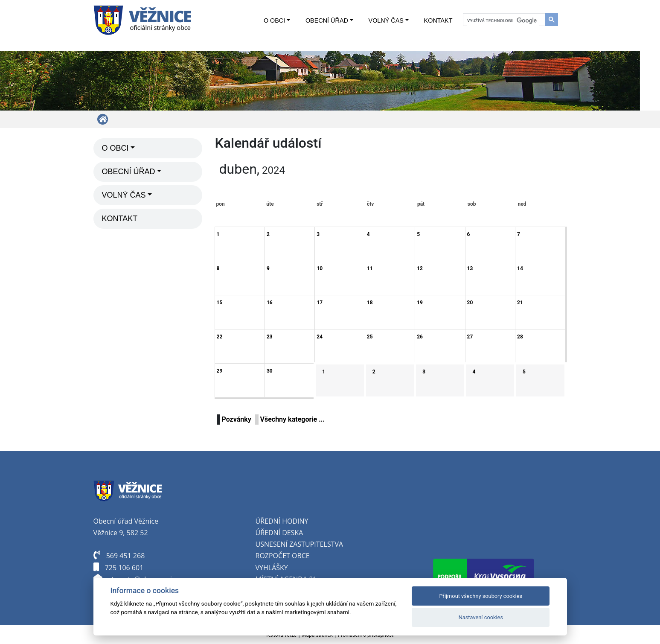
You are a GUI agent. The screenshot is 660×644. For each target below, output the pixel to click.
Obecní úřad (327, 20)
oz (264, 556)
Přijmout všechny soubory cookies (481, 596)
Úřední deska (279, 533)
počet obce (289, 556)
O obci (274, 20)
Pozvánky (237, 419)
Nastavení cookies (481, 617)
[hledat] (503, 21)
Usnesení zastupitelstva (299, 544)
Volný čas (386, 20)
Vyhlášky (272, 568)
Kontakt (438, 20)
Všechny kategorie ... (293, 419)
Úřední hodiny (282, 521)
